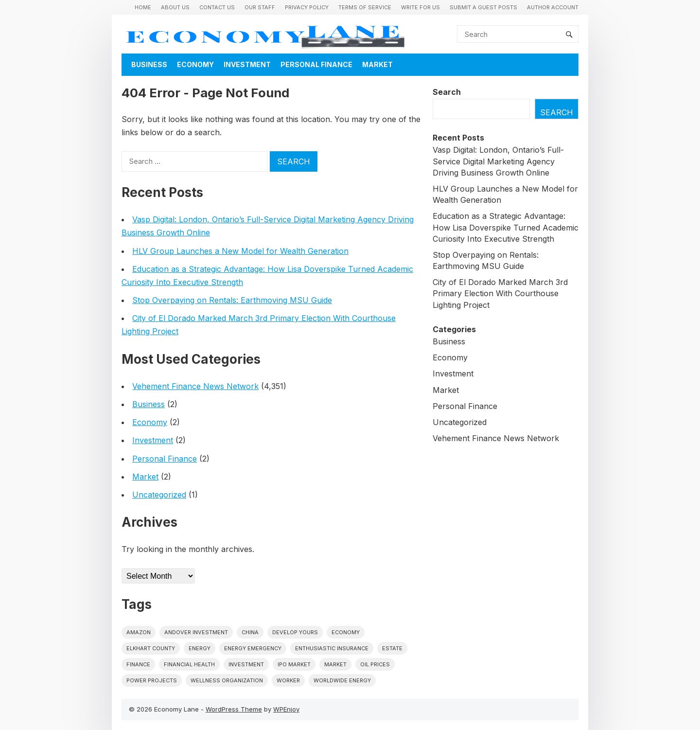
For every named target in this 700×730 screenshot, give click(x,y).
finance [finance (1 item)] (138, 664)
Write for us (420, 7)
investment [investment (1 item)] (246, 664)
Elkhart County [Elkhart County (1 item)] (151, 648)
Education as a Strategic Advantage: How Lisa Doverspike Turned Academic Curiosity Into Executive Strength (506, 227)
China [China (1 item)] (250, 632)
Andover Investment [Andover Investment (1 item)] (196, 632)
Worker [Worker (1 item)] (288, 680)
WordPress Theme (234, 709)
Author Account (553, 7)
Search (447, 92)
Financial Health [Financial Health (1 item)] (189, 664)
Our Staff (260, 7)
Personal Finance (316, 64)
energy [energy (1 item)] (200, 648)
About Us (175, 7)
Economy (195, 64)
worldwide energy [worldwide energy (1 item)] (342, 680)
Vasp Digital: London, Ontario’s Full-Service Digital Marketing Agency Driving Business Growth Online (498, 161)
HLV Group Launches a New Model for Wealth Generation (240, 251)
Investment (247, 64)
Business (149, 64)
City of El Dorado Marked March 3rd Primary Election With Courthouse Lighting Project (500, 293)
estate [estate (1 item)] (392, 648)
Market (377, 64)
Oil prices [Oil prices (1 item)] (375, 664)
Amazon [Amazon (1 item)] (139, 632)
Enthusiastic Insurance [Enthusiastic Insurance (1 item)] (332, 648)
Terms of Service (365, 7)
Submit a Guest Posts (483, 7)
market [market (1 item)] (335, 664)
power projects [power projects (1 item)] (152, 680)
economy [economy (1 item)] (346, 632)
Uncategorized (159, 495)
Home (143, 7)
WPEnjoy (286, 709)
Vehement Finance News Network (195, 386)
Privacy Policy (307, 7)
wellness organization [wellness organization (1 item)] (227, 680)
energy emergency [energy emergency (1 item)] (253, 648)
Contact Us (217, 7)
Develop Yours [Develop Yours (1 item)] (295, 632)
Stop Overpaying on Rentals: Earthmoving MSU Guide (232, 300)
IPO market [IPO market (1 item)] (294, 664)
